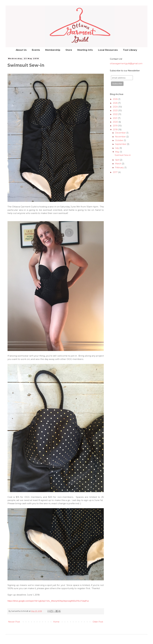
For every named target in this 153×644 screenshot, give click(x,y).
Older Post (98, 622)
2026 (116, 99)
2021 (115, 118)
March (119, 164)
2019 (116, 126)
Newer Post (14, 622)
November (121, 137)
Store (69, 50)
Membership (53, 50)
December (121, 133)
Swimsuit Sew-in (123, 155)
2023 (116, 111)
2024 (116, 107)
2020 (116, 122)
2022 (116, 114)
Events (36, 50)
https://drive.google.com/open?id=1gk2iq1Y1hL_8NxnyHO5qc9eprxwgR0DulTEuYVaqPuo (48, 601)
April (118, 160)
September (121, 144)
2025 (116, 103)
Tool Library (130, 50)
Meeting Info (85, 50)
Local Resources (108, 50)
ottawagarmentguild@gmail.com (126, 64)
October (119, 140)
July (117, 148)
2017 (116, 172)
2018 (116, 130)
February (120, 167)
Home (56, 622)
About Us (21, 50)
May (118, 152)
